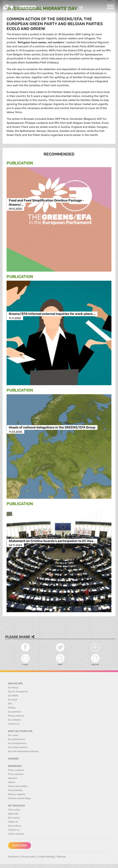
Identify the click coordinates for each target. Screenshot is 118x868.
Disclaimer (14, 857)
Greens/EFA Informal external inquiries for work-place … (52, 314)
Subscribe (20, 845)
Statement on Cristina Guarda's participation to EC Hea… (52, 541)
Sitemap (61, 857)
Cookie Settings (46, 857)
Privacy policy (29, 857)
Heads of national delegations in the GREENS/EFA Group (52, 428)
